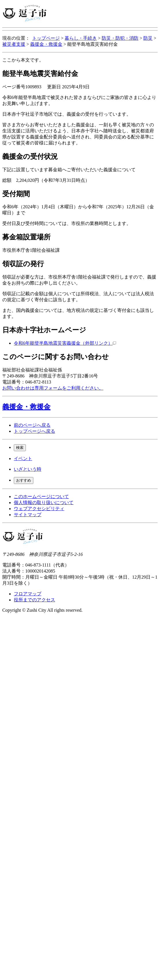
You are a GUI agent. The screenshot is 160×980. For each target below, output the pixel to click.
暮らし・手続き (81, 38)
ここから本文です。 (23, 60)
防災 (148, 38)
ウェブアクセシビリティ (39, 509)
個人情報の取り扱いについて (44, 503)
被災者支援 (14, 44)
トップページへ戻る (34, 431)
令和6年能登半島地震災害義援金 (65, 343)
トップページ (46, 38)
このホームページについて (41, 496)
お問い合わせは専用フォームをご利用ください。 (53, 388)
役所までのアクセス (34, 600)
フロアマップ (28, 594)
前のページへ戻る (32, 425)
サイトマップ (28, 515)
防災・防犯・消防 (120, 38)
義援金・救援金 (46, 44)
